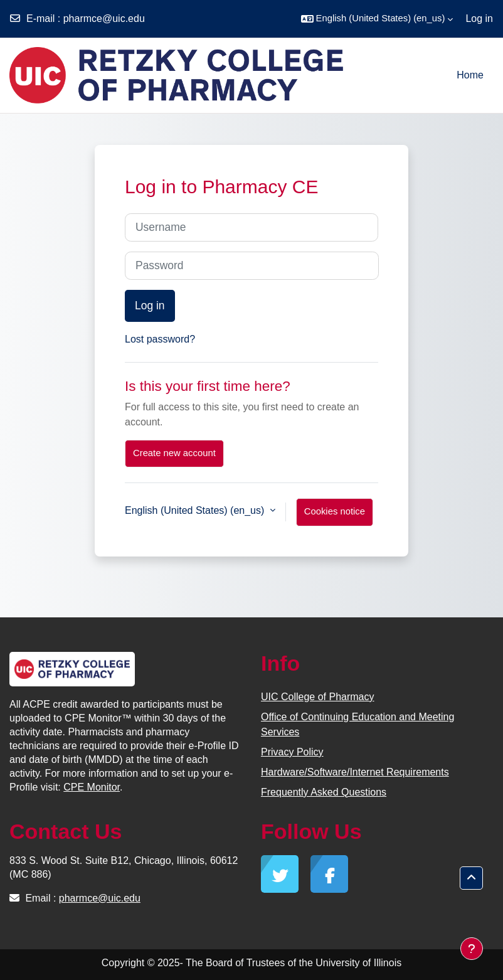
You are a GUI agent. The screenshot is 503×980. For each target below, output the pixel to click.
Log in (479, 19)
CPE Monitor (92, 787)
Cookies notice (335, 511)
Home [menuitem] (470, 75)
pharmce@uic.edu (104, 19)
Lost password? (160, 339)
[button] (377, 19)
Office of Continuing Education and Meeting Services (357, 724)
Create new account (174, 453)
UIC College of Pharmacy (318, 697)
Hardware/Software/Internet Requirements (355, 772)
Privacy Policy (292, 752)
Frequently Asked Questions (324, 792)
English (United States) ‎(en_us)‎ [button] (196, 510)
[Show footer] (472, 949)
